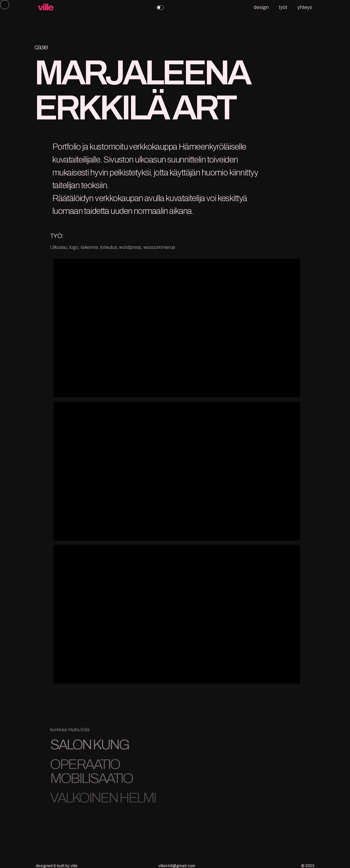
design (261, 7)
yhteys (305, 7)
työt (283, 7)
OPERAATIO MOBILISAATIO (91, 773)
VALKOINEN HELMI (103, 800)
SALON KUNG (89, 747)
